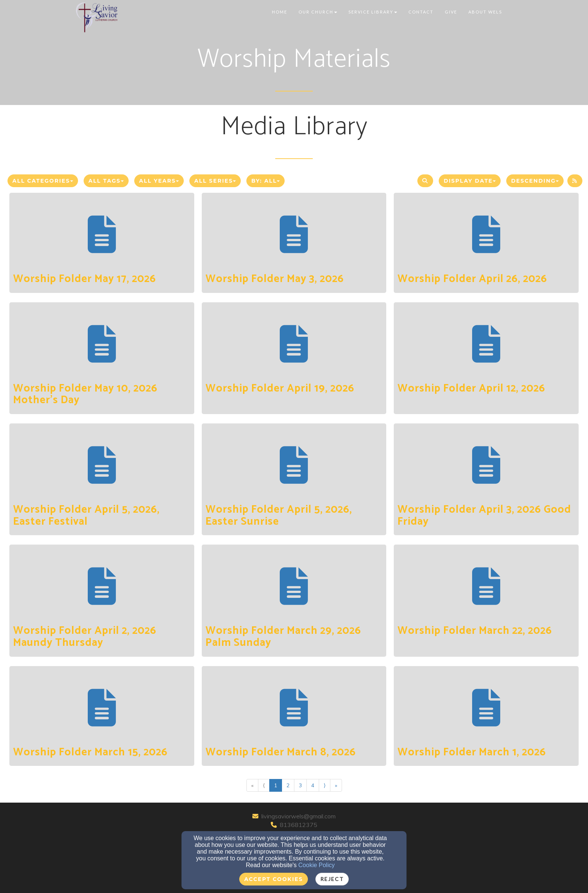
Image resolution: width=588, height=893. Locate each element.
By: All (265, 181)
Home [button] (280, 12)
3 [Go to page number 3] (300, 785)
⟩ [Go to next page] (325, 785)
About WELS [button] (485, 12)
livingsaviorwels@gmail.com (298, 816)
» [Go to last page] (336, 785)
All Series (215, 181)
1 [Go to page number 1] (276, 785)
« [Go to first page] (252, 785)
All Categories (43, 181)
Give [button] (451, 12)
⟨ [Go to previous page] (264, 785)
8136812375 (298, 825)
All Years (159, 181)
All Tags (106, 181)
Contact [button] (421, 12)
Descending (535, 181)
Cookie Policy (317, 865)
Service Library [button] (373, 12)
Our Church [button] (318, 12)
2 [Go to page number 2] (288, 785)
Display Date (470, 181)
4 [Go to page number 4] (313, 785)
